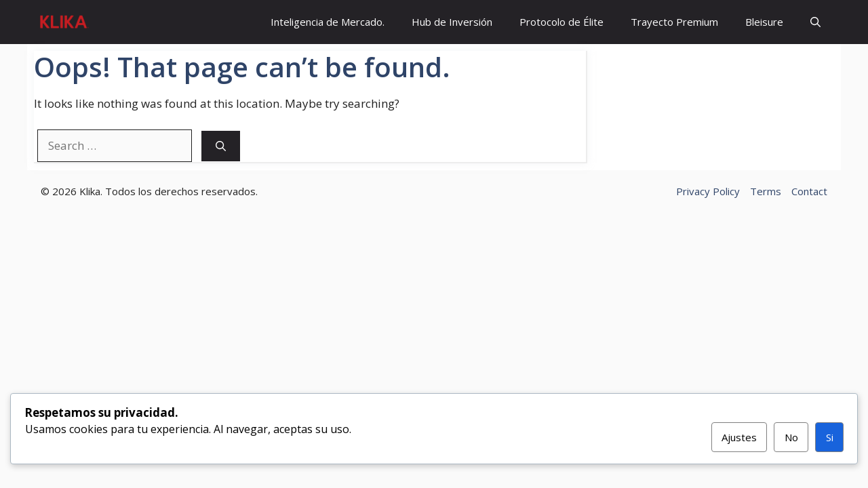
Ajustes (739, 437)
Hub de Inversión (452, 22)
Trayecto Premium (674, 22)
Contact (809, 191)
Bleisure (764, 22)
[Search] (221, 146)
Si (830, 437)
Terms (766, 191)
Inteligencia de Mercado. (328, 22)
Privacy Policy (708, 191)
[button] (815, 22)
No (791, 437)
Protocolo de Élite (561, 22)
